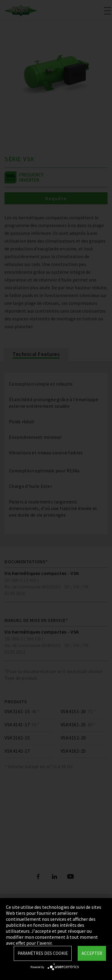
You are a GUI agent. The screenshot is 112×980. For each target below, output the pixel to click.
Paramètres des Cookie (43, 953)
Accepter (92, 953)
